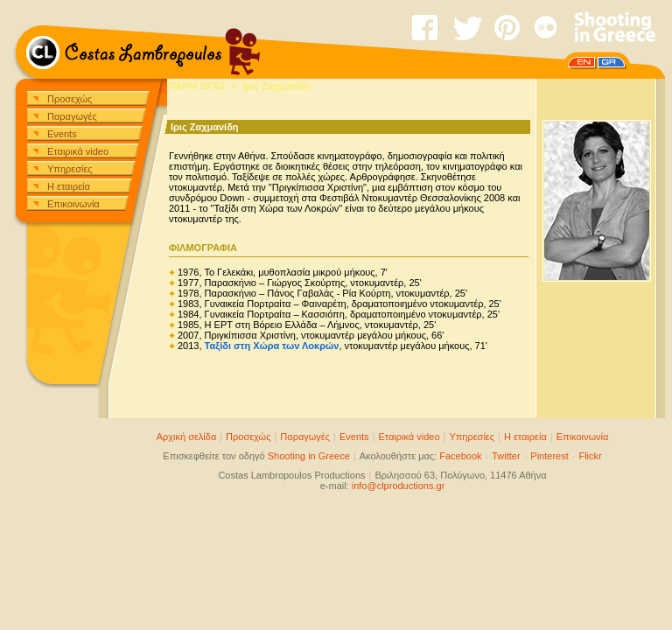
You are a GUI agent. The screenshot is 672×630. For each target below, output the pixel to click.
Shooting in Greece (309, 456)
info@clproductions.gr (399, 486)
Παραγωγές (72, 116)
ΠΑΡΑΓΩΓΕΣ (197, 86)
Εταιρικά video (78, 151)
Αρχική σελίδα (187, 437)
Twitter (506, 456)
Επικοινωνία (73, 204)
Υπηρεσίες (70, 169)
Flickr (590, 456)
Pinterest (549, 456)
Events (62, 134)
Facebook (460, 456)
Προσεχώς (70, 99)
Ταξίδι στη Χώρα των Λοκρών (272, 346)
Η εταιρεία (69, 186)
